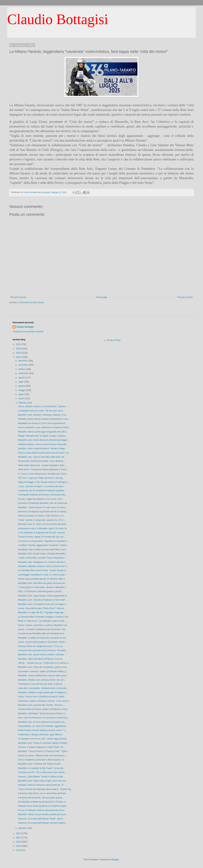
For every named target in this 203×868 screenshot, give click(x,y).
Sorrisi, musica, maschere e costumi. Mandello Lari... (43, 625)
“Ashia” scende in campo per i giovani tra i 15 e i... (42, 520)
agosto (22, 378)
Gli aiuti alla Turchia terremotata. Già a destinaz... (42, 461)
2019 (19, 846)
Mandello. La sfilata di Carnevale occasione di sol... (42, 638)
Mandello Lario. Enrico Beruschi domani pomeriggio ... (44, 440)
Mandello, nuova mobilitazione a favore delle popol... (43, 676)
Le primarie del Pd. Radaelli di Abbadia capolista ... (42, 491)
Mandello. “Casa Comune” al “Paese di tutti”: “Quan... (43, 751)
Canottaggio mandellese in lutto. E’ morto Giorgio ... (43, 575)
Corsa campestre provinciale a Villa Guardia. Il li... (42, 760)
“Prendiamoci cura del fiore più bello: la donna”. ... (42, 684)
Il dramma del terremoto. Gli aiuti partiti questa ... (41, 798)
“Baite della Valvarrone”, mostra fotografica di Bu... (42, 465)
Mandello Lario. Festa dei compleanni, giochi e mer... (43, 667)
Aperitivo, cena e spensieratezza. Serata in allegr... (42, 448)
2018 (19, 850)
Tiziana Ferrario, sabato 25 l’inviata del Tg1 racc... (42, 537)
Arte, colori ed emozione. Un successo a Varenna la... (44, 718)
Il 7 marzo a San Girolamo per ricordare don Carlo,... (43, 474)
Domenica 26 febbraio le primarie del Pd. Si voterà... (43, 512)
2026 (19, 344)
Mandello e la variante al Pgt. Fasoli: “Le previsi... (41, 768)
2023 (19, 357)
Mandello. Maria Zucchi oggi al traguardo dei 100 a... (43, 432)
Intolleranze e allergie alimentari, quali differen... (41, 735)
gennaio (23, 828)
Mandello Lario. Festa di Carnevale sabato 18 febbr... (43, 743)
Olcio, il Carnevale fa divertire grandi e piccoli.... (41, 591)
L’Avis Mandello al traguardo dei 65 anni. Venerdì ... (43, 533)
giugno (22, 386)
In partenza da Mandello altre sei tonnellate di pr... (42, 634)
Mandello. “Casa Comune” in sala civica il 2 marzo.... (43, 507)
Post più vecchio (185, 297)
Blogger (115, 860)
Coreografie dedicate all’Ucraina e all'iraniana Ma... (42, 495)
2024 (19, 353)
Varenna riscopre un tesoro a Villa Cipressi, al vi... (42, 516)
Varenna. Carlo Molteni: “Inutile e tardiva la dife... (41, 777)
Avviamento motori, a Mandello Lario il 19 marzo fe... (43, 528)
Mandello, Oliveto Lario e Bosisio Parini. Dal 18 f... (42, 680)
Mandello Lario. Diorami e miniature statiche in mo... (43, 415)
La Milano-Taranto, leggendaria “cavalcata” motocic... (43, 545)
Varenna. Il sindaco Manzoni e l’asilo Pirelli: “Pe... (41, 747)
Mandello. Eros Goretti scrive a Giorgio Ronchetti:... (42, 554)
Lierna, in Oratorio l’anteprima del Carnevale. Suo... (42, 629)
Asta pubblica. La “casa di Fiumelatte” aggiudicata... (43, 726)
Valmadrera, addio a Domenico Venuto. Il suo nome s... (44, 701)
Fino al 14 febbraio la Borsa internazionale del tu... (42, 810)
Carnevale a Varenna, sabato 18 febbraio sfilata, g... (43, 671)
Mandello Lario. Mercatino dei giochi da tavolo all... (42, 583)
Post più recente (18, 297)
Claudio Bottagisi (58, 19)
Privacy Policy (114, 340)
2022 (19, 833)
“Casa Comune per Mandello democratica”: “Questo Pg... (45, 789)
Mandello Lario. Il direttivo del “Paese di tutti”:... (40, 764)
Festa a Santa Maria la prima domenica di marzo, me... (44, 453)
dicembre (23, 361)
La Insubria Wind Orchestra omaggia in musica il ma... (44, 617)
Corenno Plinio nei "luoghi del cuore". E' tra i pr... (41, 646)
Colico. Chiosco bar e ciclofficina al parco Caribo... (42, 697)
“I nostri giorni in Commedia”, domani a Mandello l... (43, 587)
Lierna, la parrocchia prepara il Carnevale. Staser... (42, 642)
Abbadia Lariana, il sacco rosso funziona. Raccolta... (43, 444)
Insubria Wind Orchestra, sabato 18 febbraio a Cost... (43, 709)
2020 (19, 842)
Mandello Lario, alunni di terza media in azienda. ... (42, 655)
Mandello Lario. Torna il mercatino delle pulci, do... (42, 457)
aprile (21, 394)
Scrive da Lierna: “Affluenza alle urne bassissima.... (42, 756)
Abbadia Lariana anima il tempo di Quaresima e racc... (44, 419)
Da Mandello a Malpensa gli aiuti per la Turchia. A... (42, 802)
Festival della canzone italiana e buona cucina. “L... (42, 730)
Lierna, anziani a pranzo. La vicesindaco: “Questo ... (43, 406)
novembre (24, 365)
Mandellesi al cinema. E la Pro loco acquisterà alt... (42, 423)
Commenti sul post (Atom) (31, 302)
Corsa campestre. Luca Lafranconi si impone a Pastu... (44, 427)
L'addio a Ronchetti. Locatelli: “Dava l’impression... (42, 558)
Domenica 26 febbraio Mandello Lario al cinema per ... (44, 503)
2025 (19, 349)
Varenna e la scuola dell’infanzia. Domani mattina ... (43, 823)
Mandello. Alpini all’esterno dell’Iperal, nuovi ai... (41, 659)
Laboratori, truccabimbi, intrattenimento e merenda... (43, 688)
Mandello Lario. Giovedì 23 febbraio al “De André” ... (43, 600)
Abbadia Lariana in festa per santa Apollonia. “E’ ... (42, 785)
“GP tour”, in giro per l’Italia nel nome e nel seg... (41, 478)
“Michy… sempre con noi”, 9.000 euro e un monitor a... (44, 663)
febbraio (23, 403)
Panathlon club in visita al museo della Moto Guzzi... (43, 550)
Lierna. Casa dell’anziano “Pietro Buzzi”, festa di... (42, 608)
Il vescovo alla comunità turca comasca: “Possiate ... (43, 650)
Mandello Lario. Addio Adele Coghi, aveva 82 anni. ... (43, 781)
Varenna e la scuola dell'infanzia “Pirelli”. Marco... (41, 819)
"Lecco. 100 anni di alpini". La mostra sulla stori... (41, 486)
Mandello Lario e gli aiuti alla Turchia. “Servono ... (42, 705)
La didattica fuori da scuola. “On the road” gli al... (41, 411)
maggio (22, 390)
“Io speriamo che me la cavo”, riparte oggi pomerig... (43, 739)
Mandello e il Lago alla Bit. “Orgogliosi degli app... (42, 612)
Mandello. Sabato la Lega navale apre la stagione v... (43, 692)
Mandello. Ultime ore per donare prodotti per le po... (43, 814)
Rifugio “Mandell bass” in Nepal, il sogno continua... (42, 436)
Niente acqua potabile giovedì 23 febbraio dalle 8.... (43, 579)
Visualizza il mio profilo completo (28, 332)
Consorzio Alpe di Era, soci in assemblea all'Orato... (43, 793)
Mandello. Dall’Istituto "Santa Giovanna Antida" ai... (42, 714)
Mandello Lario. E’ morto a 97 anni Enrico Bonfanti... (43, 524)
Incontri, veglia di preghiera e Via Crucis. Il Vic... (41, 499)
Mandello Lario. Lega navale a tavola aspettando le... (43, 596)
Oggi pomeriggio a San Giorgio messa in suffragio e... (44, 482)
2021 (19, 838)
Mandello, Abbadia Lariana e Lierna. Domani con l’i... (43, 566)
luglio (21, 382)
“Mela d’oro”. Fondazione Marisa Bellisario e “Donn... (43, 470)
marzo (22, 398)
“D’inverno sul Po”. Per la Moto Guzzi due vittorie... (42, 772)
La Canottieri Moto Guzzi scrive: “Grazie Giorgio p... (43, 570)
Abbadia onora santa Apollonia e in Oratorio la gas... (43, 806)
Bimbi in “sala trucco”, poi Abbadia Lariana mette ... (42, 621)
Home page (101, 297)
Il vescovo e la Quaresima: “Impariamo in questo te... (43, 541)
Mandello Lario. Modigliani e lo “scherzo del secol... (42, 562)
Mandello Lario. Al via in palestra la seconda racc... (42, 722)
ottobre (22, 369)
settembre (24, 373)
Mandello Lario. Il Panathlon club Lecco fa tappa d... (43, 604)
